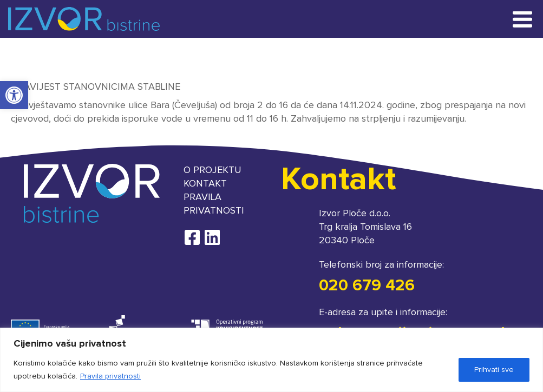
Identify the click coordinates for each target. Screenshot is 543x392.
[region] (271, 360)
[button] (14, 95)
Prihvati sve (494, 370)
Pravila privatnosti (110, 376)
